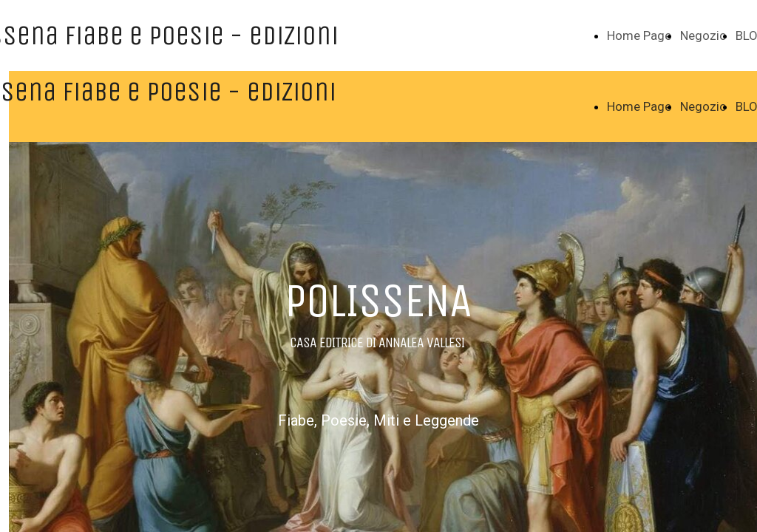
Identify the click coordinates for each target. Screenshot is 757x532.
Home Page (639, 35)
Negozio (703, 35)
